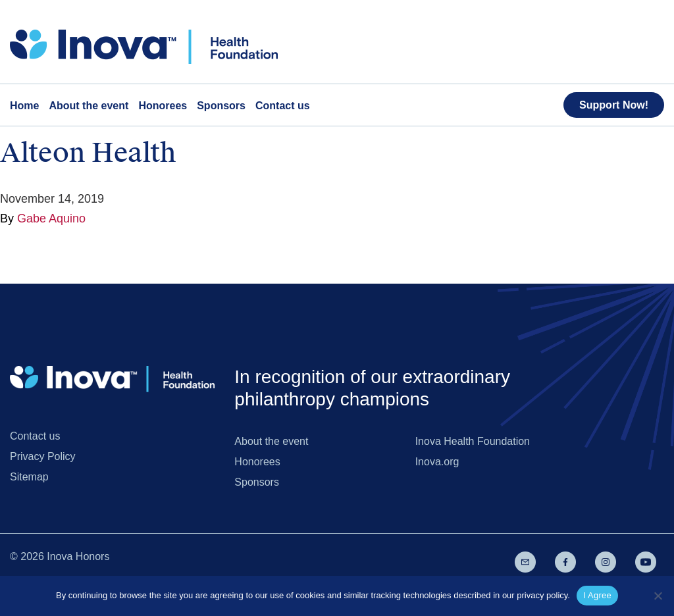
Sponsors (257, 482)
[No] (658, 596)
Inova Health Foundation (473, 441)
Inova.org (437, 462)
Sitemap (29, 477)
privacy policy (542, 595)
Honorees (257, 462)
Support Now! (614, 105)
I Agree (597, 595)
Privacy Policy (43, 456)
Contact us (35, 436)
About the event (271, 441)
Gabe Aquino (51, 218)
